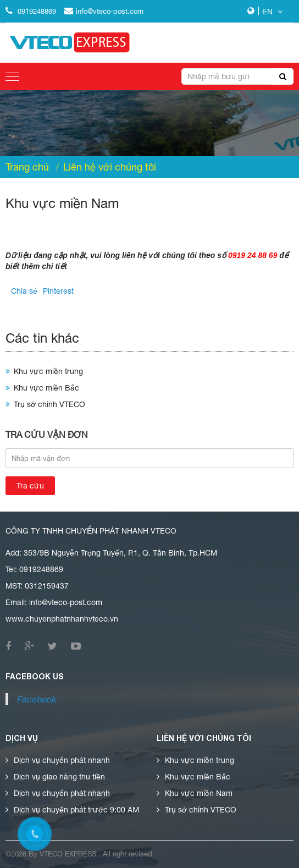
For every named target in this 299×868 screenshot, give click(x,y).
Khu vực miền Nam (199, 793)
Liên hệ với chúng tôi (110, 167)
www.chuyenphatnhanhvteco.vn (62, 619)
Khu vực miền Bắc (46, 388)
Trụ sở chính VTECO (49, 404)
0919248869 (31, 11)
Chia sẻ (24, 291)
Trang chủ (27, 167)
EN (272, 12)
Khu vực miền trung (48, 371)
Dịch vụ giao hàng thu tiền (59, 777)
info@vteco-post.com (104, 11)
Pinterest (58, 291)
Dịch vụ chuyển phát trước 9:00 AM (76, 810)
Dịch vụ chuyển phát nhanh (62, 760)
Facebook (36, 699)
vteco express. (69, 854)
